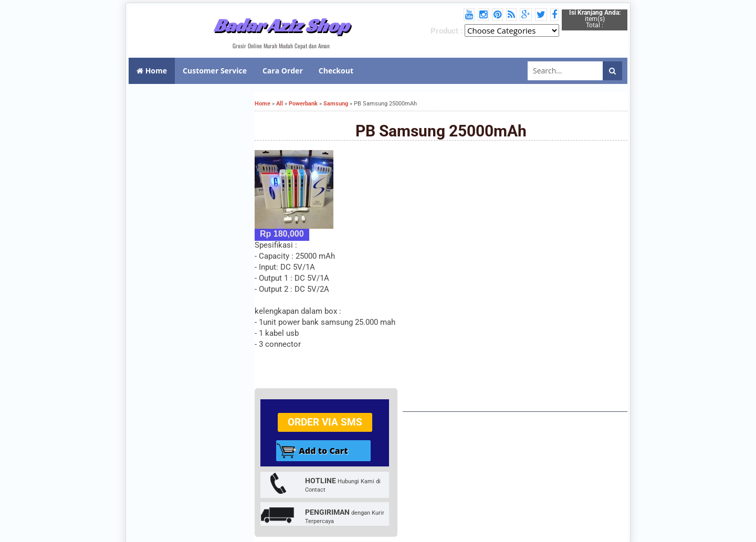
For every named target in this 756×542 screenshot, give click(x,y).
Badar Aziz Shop (281, 25)
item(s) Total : (595, 19)
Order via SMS (325, 422)
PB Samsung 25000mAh (441, 131)
